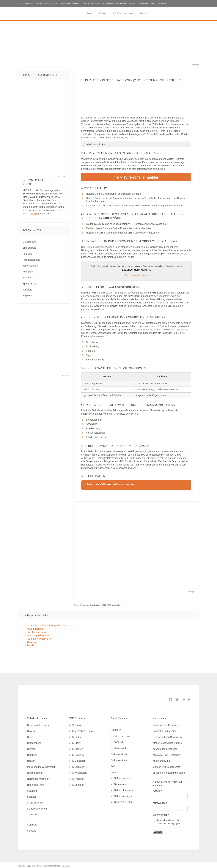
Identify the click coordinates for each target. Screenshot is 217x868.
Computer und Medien (165, 729)
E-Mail (157, 789)
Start (89, 13)
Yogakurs (28, 296)
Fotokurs (27, 254)
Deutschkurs (29, 242)
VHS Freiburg (76, 777)
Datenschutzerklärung (136, 269)
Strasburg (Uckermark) (39, 634)
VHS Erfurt (75, 741)
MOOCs (145, 13)
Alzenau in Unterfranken (40, 637)
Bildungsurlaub (119, 753)
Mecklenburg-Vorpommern (41, 765)
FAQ (113, 765)
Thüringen (33, 813)
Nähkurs (27, 278)
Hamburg (32, 753)
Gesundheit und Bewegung (167, 735)
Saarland (32, 789)
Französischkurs (31, 260)
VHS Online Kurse (123, 13)
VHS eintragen (119, 782)
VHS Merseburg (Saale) (82, 729)
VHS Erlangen (77, 783)
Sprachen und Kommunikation (169, 771)
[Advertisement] (108, 42)
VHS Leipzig (76, 723)
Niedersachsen (35, 771)
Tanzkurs (27, 290)
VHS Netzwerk (119, 747)
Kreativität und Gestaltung (167, 753)
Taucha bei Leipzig (37, 630)
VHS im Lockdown (121, 735)
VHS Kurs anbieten (121, 776)
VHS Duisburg (77, 765)
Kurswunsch (160, 801)
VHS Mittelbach (77, 759)
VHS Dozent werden (122, 800)
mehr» (164, 3)
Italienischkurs (30, 266)
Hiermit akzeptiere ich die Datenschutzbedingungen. (168, 820)
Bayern (31, 729)
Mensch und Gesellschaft (166, 765)
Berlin (30, 735)
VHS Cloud (117, 741)
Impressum (42, 864)
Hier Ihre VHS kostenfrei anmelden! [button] (109, 484)
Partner (115, 771)
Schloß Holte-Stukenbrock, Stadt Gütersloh (50, 624)
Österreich (33, 823)
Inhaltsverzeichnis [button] (94, 144)
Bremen (31, 747)
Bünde (31, 644)
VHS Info (31, 864)
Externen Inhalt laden (136, 274)
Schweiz (32, 829)
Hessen (31, 759)
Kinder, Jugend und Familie (167, 741)
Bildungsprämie (119, 758)
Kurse (102, 13)
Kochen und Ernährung (165, 747)
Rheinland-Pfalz (36, 783)
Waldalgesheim (35, 627)
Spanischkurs (30, 284)
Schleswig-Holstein (37, 807)
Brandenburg (34, 741)
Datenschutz (161, 813)
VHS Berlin (75, 735)
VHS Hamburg (77, 753)
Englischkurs (29, 248)
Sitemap (66, 864)
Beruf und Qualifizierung (166, 723)
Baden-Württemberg (38, 723)
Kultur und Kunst (162, 759)
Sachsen (32, 795)
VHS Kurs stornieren (122, 788)
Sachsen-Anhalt (36, 801)
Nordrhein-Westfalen (38, 777)
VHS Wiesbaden (78, 771)
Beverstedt (33, 640)
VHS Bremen (76, 747)
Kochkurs (28, 272)
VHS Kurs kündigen (121, 794)
